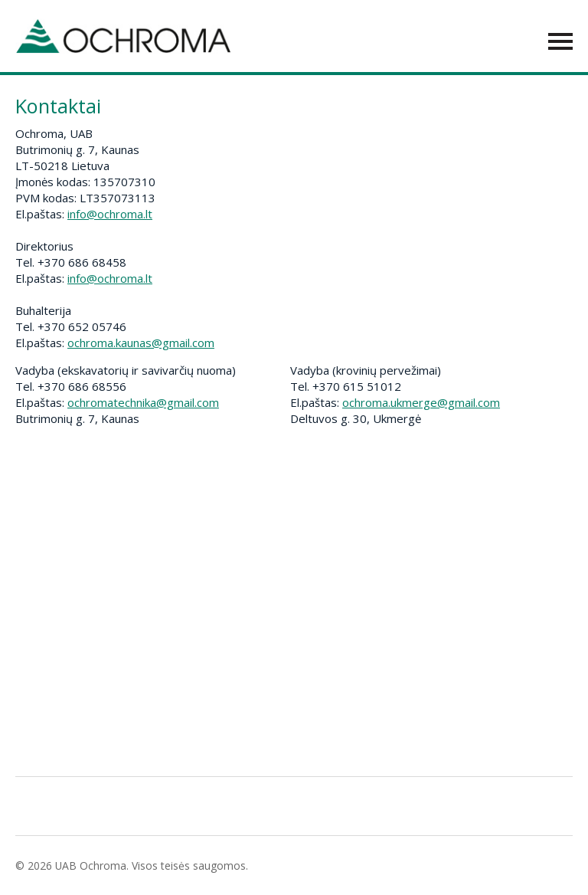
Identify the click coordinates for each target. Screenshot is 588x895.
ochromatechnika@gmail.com (143, 402)
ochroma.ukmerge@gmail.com (421, 402)
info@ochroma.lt (110, 214)
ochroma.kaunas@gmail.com (141, 343)
